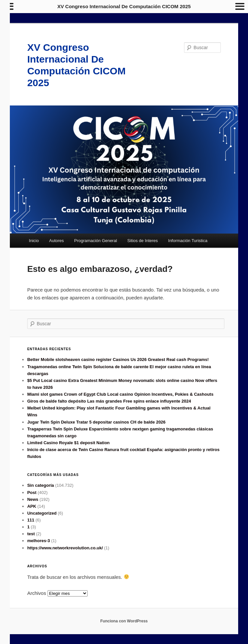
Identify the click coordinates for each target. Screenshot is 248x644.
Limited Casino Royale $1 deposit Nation (68, 443)
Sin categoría (41, 485)
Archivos (37, 593)
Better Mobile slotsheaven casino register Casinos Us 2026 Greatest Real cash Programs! (118, 360)
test (31, 534)
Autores (57, 241)
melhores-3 (39, 541)
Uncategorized (42, 513)
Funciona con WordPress (124, 621)
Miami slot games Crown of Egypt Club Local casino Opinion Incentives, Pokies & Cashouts (120, 394)
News (33, 499)
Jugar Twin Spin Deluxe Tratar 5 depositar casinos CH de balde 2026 (96, 422)
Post (32, 492)
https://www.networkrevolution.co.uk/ (65, 548)
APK (32, 506)
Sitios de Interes (143, 241)
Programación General (96, 241)
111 (31, 520)
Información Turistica (188, 241)
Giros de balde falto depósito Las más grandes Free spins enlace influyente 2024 (109, 401)
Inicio (34, 241)
